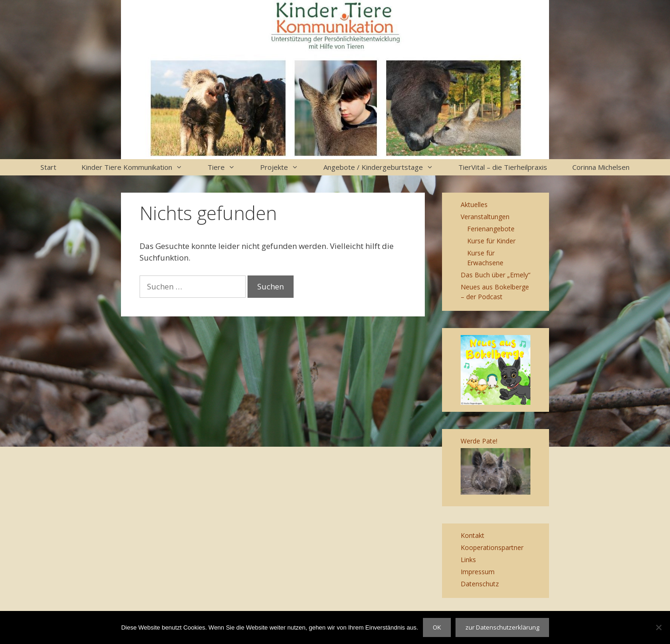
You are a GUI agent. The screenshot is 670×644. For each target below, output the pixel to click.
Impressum (478, 572)
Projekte (285, 167)
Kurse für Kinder (491, 241)
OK (437, 627)
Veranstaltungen (485, 217)
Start (48, 167)
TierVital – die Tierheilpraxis (503, 167)
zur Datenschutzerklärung (502, 627)
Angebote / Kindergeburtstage (385, 167)
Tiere (228, 167)
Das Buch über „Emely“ (496, 275)
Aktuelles (474, 205)
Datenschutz (480, 584)
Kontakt (472, 535)
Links (468, 560)
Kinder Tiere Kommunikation (138, 167)
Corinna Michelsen (601, 167)
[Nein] (658, 627)
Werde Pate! (479, 441)
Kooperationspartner (492, 547)
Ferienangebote (491, 229)
